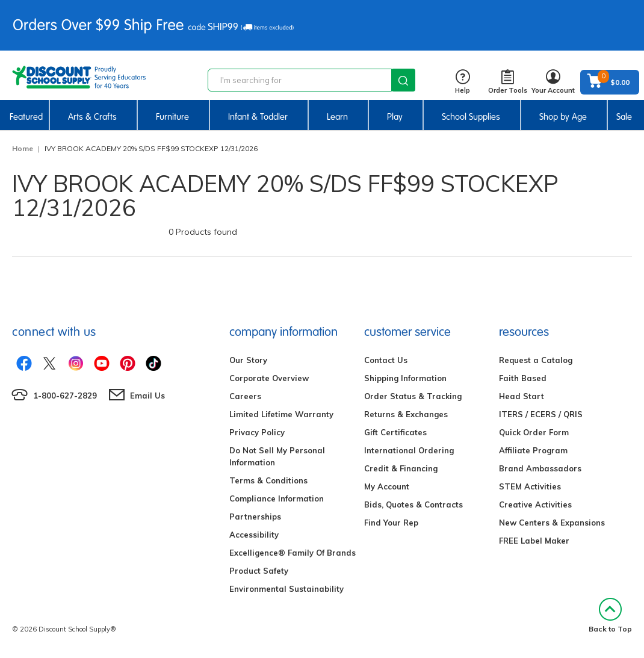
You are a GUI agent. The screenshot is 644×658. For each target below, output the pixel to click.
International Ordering (409, 450)
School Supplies (471, 117)
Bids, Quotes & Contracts (413, 504)
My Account (387, 486)
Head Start (522, 396)
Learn (337, 117)
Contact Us (386, 360)
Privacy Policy (257, 432)
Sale (624, 117)
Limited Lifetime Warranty (281, 414)
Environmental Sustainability (286, 589)
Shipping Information (405, 378)
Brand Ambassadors (540, 468)
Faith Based (523, 378)
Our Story (248, 360)
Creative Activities (535, 504)
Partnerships (255, 517)
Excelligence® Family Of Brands (293, 553)
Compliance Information (277, 498)
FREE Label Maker (534, 541)
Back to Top (610, 616)
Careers (245, 396)
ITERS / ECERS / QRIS (541, 414)
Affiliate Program (533, 450)
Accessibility (254, 535)
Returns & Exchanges (406, 414)
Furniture (172, 117)
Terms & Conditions (268, 480)
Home (23, 148)
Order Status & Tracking (413, 396)
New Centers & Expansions (552, 523)
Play (395, 117)
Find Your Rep (391, 523)
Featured (26, 117)
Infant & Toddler (258, 117)
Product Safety (259, 571)
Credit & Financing (401, 468)
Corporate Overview (269, 378)
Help (463, 82)
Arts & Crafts (92, 117)
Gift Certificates (395, 432)
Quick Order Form (534, 432)
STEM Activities (530, 486)
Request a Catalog (536, 360)
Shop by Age (563, 117)
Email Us (147, 396)
